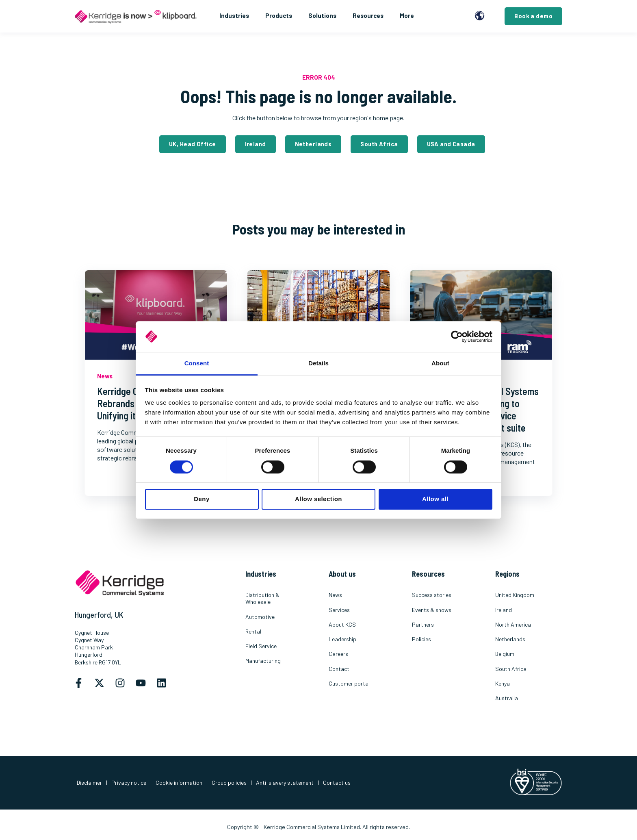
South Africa (379, 144)
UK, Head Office (192, 144)
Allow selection (318, 499)
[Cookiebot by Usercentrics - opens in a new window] (457, 336)
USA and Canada (451, 144)
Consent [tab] (197, 364)
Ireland (256, 144)
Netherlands (313, 144)
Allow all (435, 499)
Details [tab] (318, 364)
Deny (201, 499)
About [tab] (440, 364)
